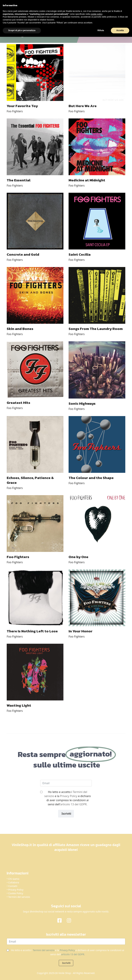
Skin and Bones (20, 329)
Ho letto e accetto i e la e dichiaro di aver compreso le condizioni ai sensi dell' (68, 798)
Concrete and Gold (23, 254)
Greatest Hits (18, 403)
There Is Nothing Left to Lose (32, 631)
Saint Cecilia (80, 254)
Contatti (13, 886)
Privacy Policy (69, 796)
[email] (66, 783)
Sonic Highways (82, 403)
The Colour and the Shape (91, 478)
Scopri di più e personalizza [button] (22, 30)
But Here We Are (83, 106)
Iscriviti (66, 814)
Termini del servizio (19, 897)
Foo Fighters (15, 111)
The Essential (19, 180)
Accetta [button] (120, 30)
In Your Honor (81, 631)
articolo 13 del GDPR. (74, 804)
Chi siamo (14, 879)
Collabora (14, 882)
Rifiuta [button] (101, 30)
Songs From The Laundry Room (96, 329)
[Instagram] (71, 920)
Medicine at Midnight (87, 180)
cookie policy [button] (96, 14)
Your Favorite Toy (22, 106)
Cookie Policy (16, 893)
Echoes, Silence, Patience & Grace (30, 480)
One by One (78, 557)
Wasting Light (19, 705)
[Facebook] (61, 920)
